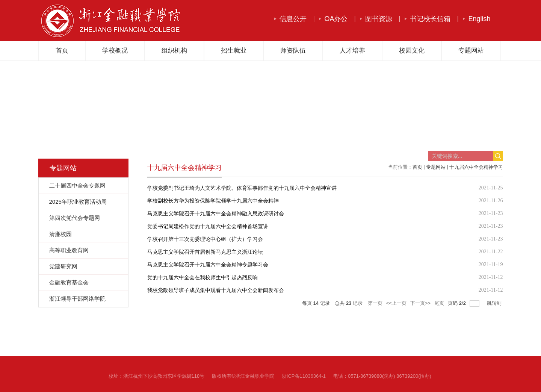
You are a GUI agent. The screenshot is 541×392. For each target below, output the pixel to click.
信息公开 (293, 19)
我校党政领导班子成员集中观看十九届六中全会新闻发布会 (216, 290)
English (479, 19)
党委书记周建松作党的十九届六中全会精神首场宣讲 (208, 226)
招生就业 (234, 51)
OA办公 (336, 19)
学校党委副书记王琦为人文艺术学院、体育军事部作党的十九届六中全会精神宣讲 (242, 188)
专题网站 (471, 51)
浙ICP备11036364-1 (304, 376)
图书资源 (379, 19)
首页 (62, 51)
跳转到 (495, 303)
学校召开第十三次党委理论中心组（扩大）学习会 (205, 239)
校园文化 (412, 51)
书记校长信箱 (430, 19)
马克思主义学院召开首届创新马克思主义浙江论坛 (205, 252)
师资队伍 (293, 51)
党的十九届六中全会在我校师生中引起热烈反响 (202, 277)
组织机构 (174, 51)
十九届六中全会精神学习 (476, 167)
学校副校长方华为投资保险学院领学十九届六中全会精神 (213, 201)
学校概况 (115, 51)
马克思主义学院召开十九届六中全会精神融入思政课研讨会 (216, 213)
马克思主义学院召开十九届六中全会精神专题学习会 (208, 265)
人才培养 (352, 51)
